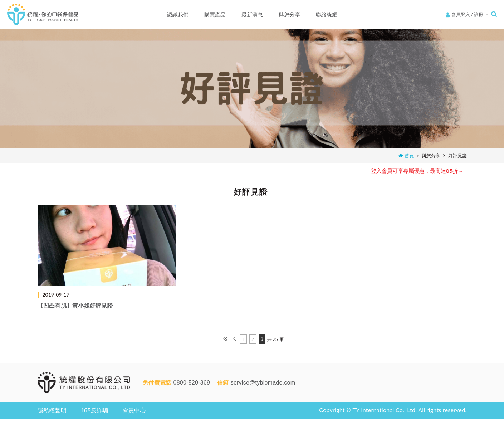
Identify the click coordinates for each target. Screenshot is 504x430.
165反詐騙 (95, 410)
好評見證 (457, 156)
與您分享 (431, 156)
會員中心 (134, 410)
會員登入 (461, 14)
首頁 (409, 156)
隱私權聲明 (52, 410)
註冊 (479, 14)
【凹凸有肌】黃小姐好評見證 (75, 306)
